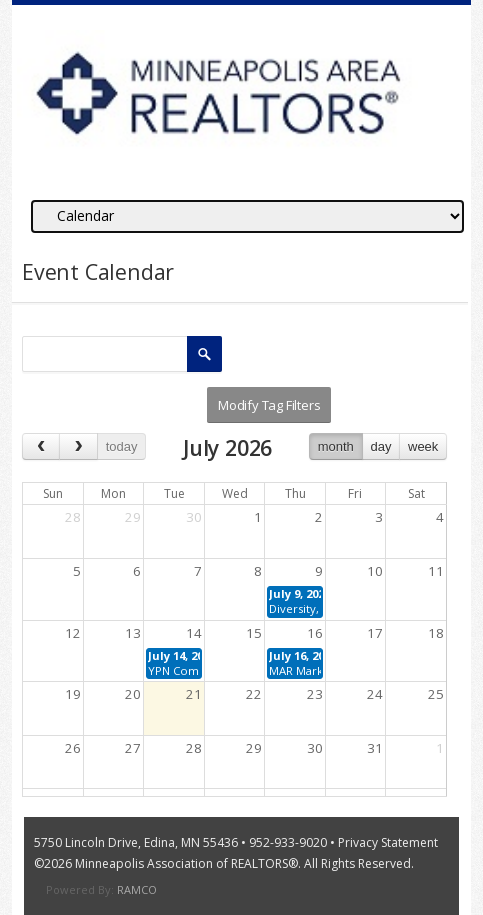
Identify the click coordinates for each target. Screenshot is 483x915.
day (380, 446)
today (122, 446)
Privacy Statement (388, 842)
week (423, 446)
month (336, 446)
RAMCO (137, 889)
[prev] (41, 446)
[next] (78, 446)
